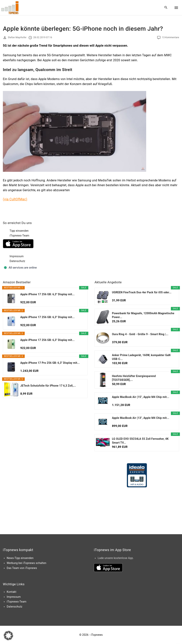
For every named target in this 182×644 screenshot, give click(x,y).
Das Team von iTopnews (22, 568)
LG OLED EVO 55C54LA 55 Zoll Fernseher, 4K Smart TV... (140, 441)
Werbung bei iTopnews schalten (27, 563)
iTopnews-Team (19, 236)
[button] (8, 636)
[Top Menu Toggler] (176, 8)
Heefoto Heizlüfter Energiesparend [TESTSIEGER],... (134, 378)
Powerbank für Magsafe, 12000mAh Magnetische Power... (143, 315)
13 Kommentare (171, 37)
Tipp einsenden (19, 231)
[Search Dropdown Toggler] (166, 8)
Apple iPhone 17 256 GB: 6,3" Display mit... (48, 294)
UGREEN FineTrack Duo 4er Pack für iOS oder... (142, 292)
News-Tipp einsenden (20, 558)
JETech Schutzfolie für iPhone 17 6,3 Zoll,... (48, 386)
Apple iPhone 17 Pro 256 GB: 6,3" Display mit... (50, 363)
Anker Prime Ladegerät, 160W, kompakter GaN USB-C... (141, 357)
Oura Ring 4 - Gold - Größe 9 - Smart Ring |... (140, 334)
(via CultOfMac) (15, 199)
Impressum (17, 256)
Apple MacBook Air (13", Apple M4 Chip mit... (141, 418)
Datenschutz (17, 261)
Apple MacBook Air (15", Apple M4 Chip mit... (141, 397)
